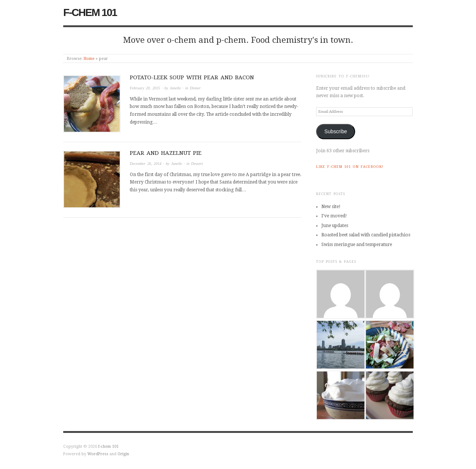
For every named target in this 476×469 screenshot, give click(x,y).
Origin (123, 454)
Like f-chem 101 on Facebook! (350, 167)
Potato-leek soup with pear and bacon (192, 77)
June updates (335, 226)
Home (89, 58)
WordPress (98, 454)
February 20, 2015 (145, 88)
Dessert (197, 164)
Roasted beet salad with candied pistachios (366, 235)
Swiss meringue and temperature (357, 245)
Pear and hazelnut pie (166, 153)
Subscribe (336, 132)
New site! (331, 207)
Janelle (176, 88)
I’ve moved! (334, 216)
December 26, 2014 (146, 164)
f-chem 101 (90, 12)
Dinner (195, 88)
